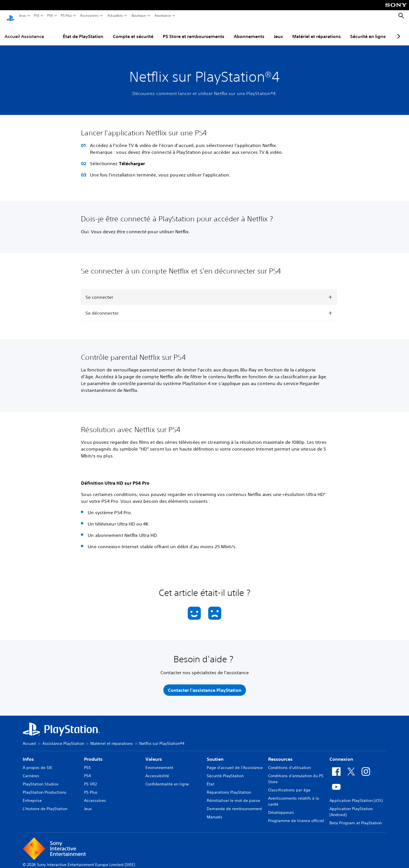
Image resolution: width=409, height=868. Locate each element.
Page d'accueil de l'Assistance (235, 762)
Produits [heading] (93, 754)
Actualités (115, 16)
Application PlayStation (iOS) (356, 795)
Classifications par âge (289, 785)
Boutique (139, 16)
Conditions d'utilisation (289, 762)
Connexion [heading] (341, 754)
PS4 (50, 16)
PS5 (37, 16)
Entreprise (32, 795)
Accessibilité (157, 770)
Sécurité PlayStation (225, 770)
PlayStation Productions (45, 787)
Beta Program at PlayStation (356, 817)
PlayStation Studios (41, 779)
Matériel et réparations (317, 31)
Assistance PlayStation (63, 738)
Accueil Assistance (24, 31)
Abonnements (249, 31)
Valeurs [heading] (154, 754)
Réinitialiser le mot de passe (233, 795)
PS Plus (66, 16)
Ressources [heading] (280, 754)
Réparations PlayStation (229, 787)
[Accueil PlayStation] (11, 16)
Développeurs (281, 807)
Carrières (31, 770)
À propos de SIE (37, 762)
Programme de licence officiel (296, 815)
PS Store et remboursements (194, 31)
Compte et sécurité (133, 31)
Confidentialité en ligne (167, 779)
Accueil (29, 738)
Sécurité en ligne (368, 31)
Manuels (215, 812)
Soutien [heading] (215, 754)
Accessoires (89, 16)
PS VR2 (90, 779)
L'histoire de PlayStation (45, 803)
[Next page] (398, 31)
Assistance (163, 16)
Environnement (159, 762)
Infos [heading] (28, 754)
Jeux (23, 16)
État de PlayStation (83, 31)
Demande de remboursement (234, 803)
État (210, 779)
